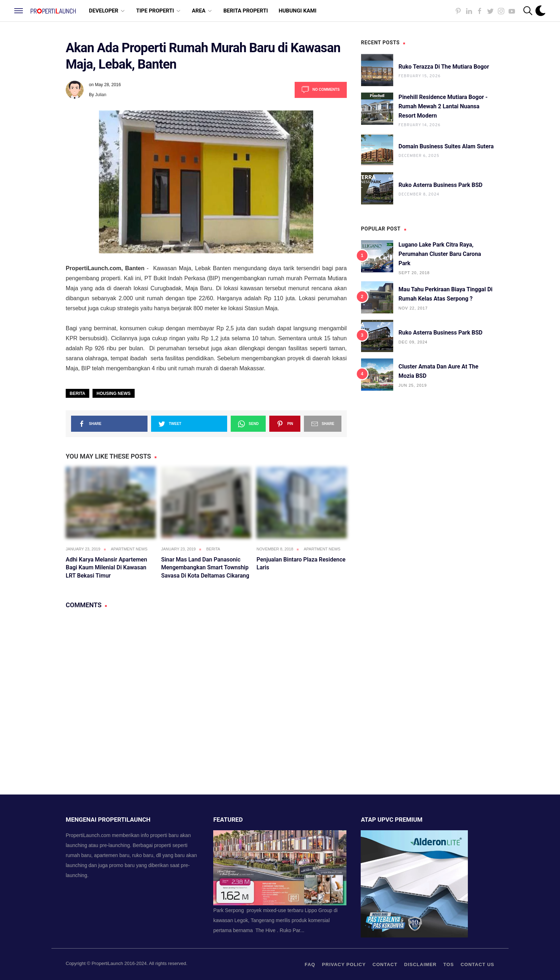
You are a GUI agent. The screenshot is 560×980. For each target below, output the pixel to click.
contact (385, 964)
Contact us (477, 964)
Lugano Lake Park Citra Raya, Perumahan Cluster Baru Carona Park (440, 254)
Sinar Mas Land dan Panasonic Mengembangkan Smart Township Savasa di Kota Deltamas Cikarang (205, 568)
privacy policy (344, 964)
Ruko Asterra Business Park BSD (441, 185)
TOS (449, 964)
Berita (77, 394)
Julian (101, 95)
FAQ (310, 964)
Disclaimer (421, 964)
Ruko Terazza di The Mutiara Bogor (444, 67)
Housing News (113, 394)
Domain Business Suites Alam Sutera (446, 146)
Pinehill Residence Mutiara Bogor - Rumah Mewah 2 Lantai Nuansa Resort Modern (443, 106)
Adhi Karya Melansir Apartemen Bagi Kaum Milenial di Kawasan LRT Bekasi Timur (106, 568)
